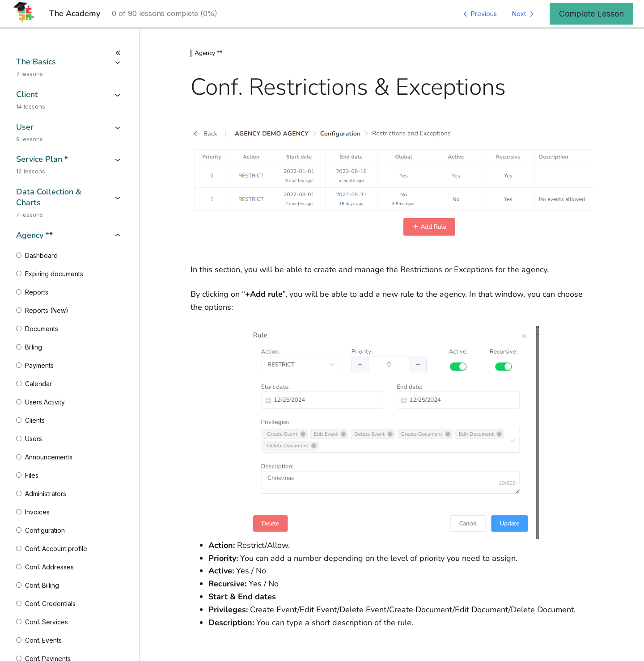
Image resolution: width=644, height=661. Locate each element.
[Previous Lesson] (479, 14)
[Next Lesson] (524, 14)
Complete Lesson (591, 14)
